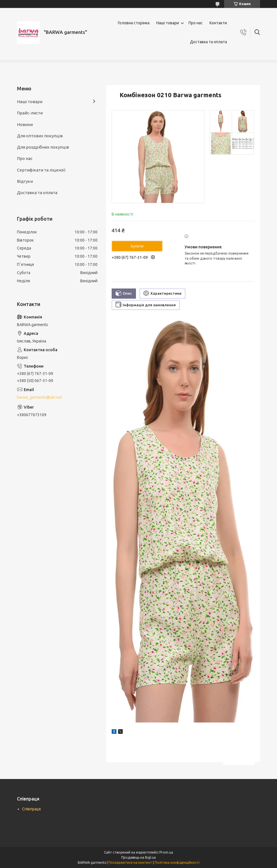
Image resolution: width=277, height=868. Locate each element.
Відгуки (25, 181)
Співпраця (31, 809)
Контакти (218, 23)
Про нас (196, 23)
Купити (137, 246)
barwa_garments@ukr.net (40, 397)
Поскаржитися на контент (130, 862)
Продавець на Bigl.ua (138, 857)
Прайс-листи (30, 113)
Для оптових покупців (40, 136)
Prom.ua (166, 852)
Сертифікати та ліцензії (41, 170)
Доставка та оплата (208, 42)
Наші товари (168, 23)
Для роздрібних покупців (43, 147)
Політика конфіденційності (177, 862)
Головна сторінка (134, 23)
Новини (25, 124)
